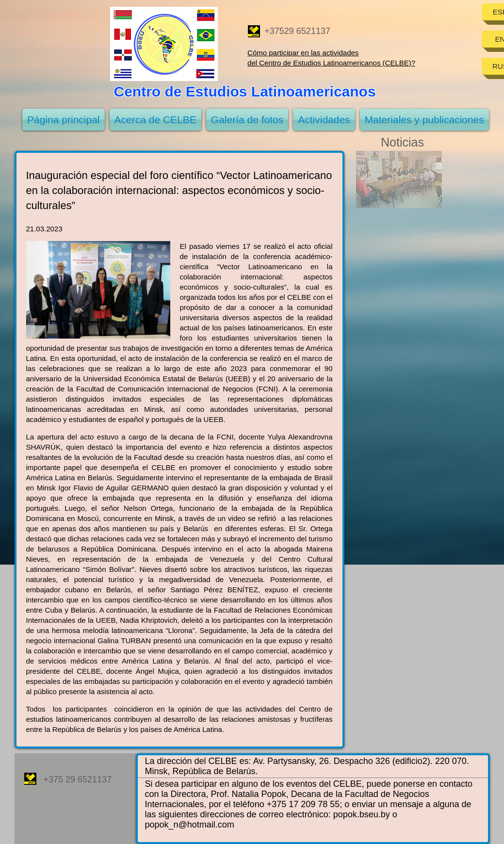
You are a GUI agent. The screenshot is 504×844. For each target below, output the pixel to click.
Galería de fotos (247, 120)
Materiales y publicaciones (424, 120)
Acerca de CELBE (155, 120)
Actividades (324, 120)
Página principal (63, 120)
